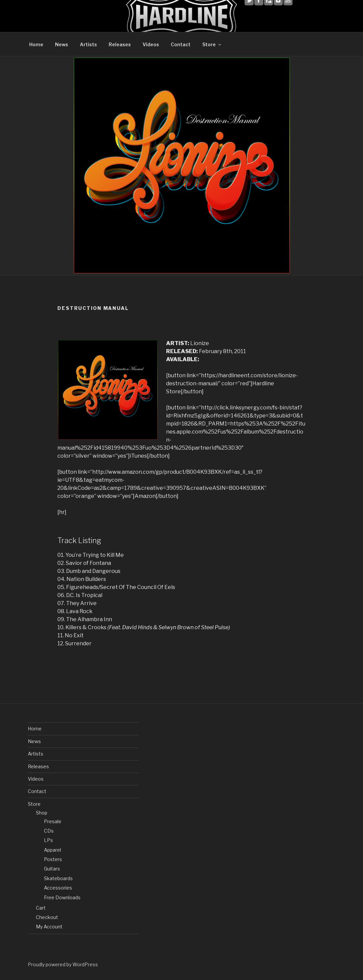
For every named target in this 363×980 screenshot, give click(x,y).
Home (36, 44)
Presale (53, 821)
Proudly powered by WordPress (63, 964)
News (62, 44)
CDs (49, 831)
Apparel (53, 850)
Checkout (47, 917)
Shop (42, 813)
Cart (41, 908)
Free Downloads (62, 897)
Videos (151, 44)
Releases (120, 44)
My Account (49, 927)
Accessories (58, 888)
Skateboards (58, 878)
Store (212, 44)
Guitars (52, 869)
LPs (48, 840)
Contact (181, 44)
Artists (88, 44)
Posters (53, 859)
